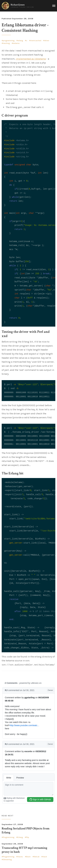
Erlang (20, 837)
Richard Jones (18, 5)
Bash (28, 857)
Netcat (37, 857)
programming (9, 41)
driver (47, 41)
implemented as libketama (31, 59)
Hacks (20, 857)
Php (28, 837)
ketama (16, 43)
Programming (9, 837)
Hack (45, 857)
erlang (20, 41)
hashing (6, 43)
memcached (36, 41)
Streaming (7, 860)
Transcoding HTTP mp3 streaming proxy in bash (24, 850)
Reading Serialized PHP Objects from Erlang (26, 830)
